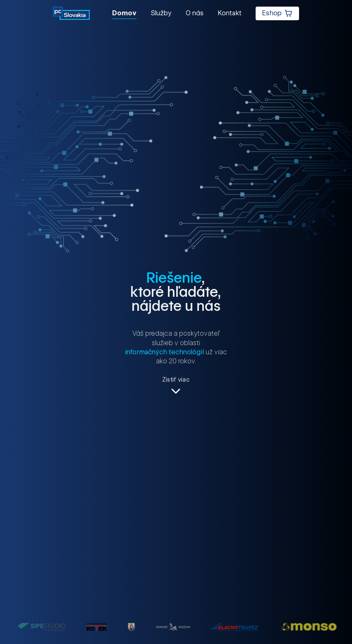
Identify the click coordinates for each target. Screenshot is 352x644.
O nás (195, 13)
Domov (124, 13)
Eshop (278, 13)
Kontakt (230, 13)
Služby (161, 13)
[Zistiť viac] (176, 386)
